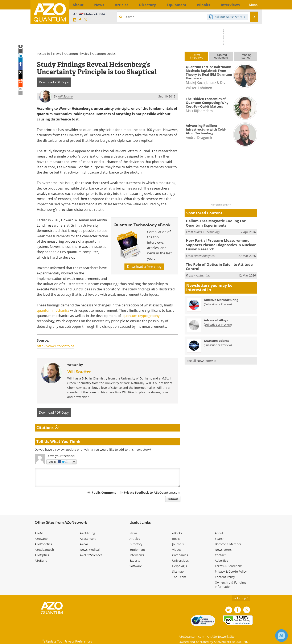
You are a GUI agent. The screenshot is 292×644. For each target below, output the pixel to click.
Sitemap (178, 571)
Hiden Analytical (205, 253)
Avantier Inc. (202, 272)
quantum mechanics (53, 310)
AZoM (39, 533)
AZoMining (87, 533)
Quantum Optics (104, 54)
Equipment (137, 550)
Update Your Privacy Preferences (67, 639)
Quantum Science (217, 337)
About (219, 533)
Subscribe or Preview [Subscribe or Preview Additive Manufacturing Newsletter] (218, 301)
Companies (180, 555)
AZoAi (84, 544)
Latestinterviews (196, 56)
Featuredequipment (221, 56)
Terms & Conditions (229, 566)
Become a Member (228, 544)
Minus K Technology (207, 231)
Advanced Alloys (216, 317)
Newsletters (223, 550)
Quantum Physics (77, 54)
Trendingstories (246, 56)
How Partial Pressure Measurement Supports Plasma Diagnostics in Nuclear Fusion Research (221, 243)
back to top (241, 598)
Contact (220, 555)
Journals (178, 544)
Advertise (221, 560)
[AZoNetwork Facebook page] (80, 20)
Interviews (137, 555)
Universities (180, 560)
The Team (179, 577)
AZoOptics (42, 555)
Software (136, 566)
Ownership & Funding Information (230, 585)
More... (250, 5)
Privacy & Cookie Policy (231, 571)
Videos (177, 550)
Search (220, 539)
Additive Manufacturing (221, 296)
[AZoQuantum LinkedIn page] (75, 20)
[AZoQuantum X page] (86, 20)
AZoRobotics (43, 544)
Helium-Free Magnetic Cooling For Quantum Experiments (221, 223)
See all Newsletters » (201, 357)
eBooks (177, 533)
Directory (136, 544)
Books (176, 539)
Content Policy (225, 577)
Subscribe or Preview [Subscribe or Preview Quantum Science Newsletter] (218, 341)
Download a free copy (144, 267)
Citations (47, 428)
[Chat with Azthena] (281, 636)
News (57, 54)
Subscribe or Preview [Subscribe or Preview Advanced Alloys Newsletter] (218, 321)
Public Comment (104, 492)
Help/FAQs (180, 566)
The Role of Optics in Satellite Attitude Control (217, 264)
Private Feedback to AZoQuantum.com (152, 492)
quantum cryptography (141, 316)
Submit (173, 499)
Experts (135, 560)
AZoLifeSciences (91, 555)
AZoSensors (88, 539)
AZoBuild (41, 560)
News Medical (90, 550)
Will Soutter (79, 372)
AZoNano (41, 539)
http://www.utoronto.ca (55, 346)
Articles (135, 539)
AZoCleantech (44, 550)
